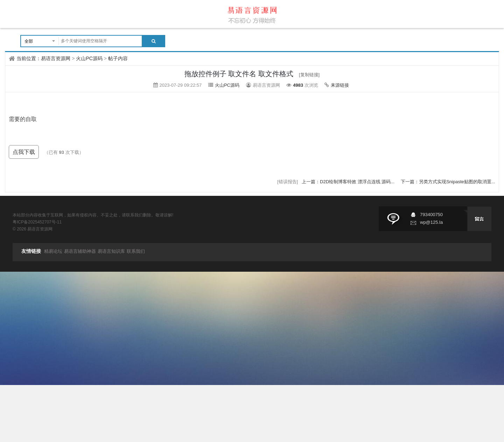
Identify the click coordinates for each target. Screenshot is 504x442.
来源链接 (340, 85)
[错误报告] (288, 182)
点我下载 (24, 152)
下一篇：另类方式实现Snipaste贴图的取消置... (448, 182)
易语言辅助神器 (80, 251)
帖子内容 (118, 58)
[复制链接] (309, 75)
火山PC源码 (89, 58)
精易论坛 (53, 251)
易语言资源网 (56, 58)
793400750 (431, 215)
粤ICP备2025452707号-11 (37, 222)
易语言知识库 (111, 251)
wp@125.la (431, 222)
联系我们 (136, 251)
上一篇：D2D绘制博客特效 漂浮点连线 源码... (349, 182)
